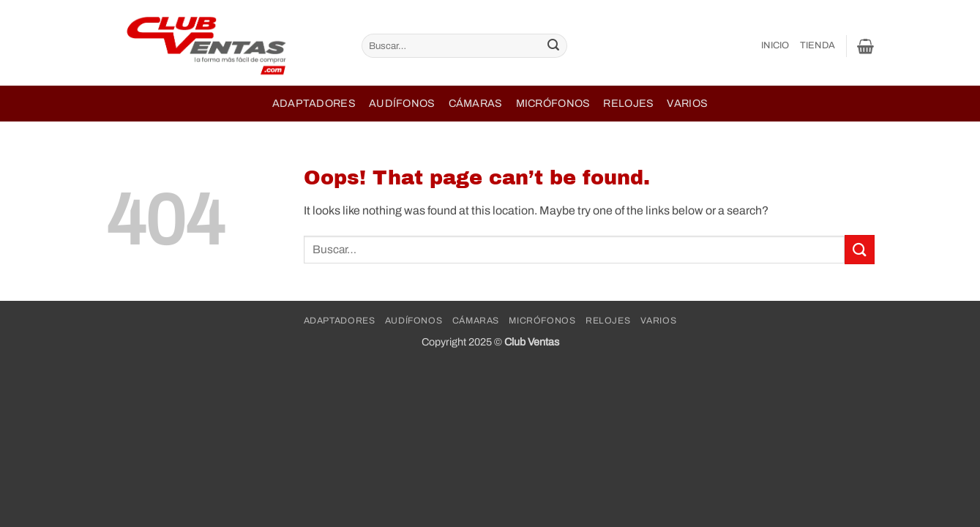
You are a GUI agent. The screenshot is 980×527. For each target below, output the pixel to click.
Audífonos (402, 103)
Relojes (628, 103)
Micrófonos (553, 103)
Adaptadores (314, 103)
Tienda (818, 45)
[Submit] (554, 46)
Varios (687, 103)
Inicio (775, 45)
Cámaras (476, 103)
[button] (865, 46)
